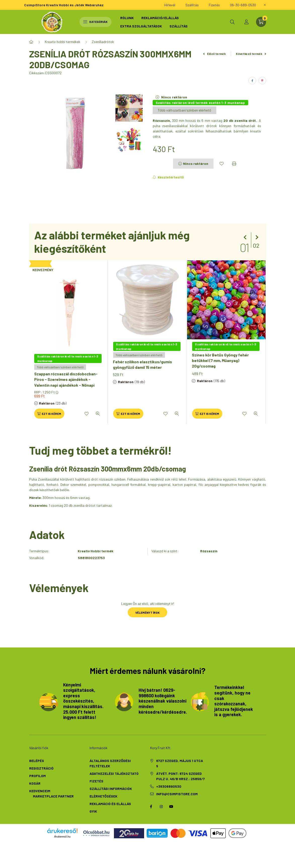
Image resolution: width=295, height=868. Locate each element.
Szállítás (179, 26)
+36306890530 (169, 786)
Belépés (37, 761)
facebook (151, 807)
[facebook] (252, 81)
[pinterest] (262, 81)
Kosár (35, 783)
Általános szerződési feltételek (110, 763)
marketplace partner (53, 796)
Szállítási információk (111, 789)
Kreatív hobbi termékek (62, 42)
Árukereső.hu (62, 837)
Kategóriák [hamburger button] (95, 22)
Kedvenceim (40, 791)
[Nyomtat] (234, 164)
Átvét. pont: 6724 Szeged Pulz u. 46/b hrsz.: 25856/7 (180, 776)
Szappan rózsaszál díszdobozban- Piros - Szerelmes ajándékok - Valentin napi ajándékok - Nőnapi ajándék (66, 382)
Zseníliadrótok (103, 42)
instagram (161, 807)
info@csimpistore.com (177, 794)
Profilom (37, 776)
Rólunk (127, 18)
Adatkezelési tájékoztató (114, 773)
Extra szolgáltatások (141, 26)
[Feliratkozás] (168, 177)
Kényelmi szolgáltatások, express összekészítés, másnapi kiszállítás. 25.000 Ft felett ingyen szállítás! (83, 701)
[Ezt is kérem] (49, 414)
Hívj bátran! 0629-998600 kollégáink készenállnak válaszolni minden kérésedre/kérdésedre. (163, 701)
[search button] (232, 22)
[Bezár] (265, 5)
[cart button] (261, 22)
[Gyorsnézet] (98, 414)
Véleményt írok (147, 612)
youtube (171, 807)
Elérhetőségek (103, 796)
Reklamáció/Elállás (160, 18)
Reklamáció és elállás (110, 804)
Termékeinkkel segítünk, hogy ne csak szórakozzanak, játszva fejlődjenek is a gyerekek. (234, 701)
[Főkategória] (31, 42)
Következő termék (251, 54)
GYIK (93, 811)
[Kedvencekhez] (222, 164)
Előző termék (215, 54)
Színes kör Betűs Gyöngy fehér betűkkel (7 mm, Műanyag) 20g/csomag (220, 360)
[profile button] (246, 22)
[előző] (246, 237)
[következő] (256, 237)
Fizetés (96, 781)
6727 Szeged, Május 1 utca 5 (180, 763)
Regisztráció (41, 768)
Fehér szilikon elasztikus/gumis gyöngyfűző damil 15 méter (142, 364)
